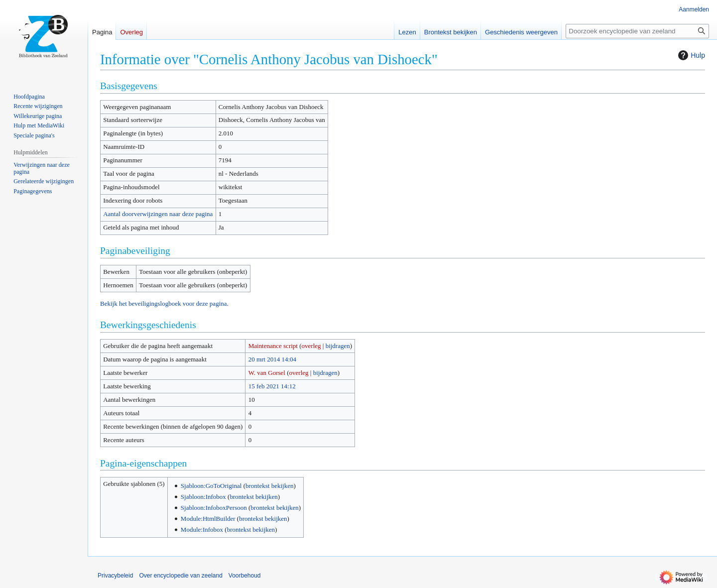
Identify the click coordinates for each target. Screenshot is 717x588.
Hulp (690, 55)
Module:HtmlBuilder (208, 519)
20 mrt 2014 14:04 (272, 359)
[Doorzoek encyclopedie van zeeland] (637, 31)
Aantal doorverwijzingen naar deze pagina (158, 214)
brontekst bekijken (269, 486)
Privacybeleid (115, 576)
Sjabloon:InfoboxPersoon (214, 508)
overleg (311, 346)
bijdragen (338, 346)
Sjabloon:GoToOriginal (211, 486)
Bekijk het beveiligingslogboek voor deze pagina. (164, 303)
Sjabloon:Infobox (203, 497)
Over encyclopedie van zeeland (180, 576)
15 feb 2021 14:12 (272, 386)
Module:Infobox (202, 529)
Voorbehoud (245, 576)
